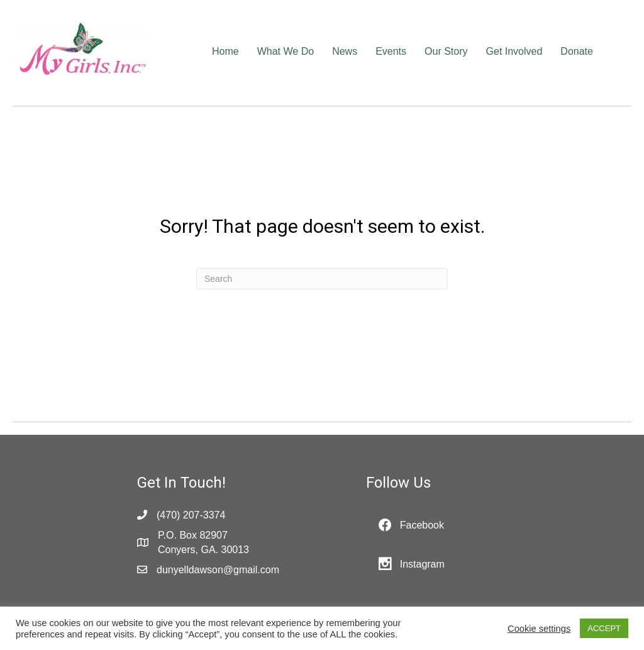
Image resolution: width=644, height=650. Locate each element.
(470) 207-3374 (191, 515)
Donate (577, 51)
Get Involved (514, 51)
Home (225, 51)
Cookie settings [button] (539, 629)
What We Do (286, 51)
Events (391, 51)
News (345, 51)
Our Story (446, 51)
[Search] (322, 279)
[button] (411, 525)
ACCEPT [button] (604, 628)
